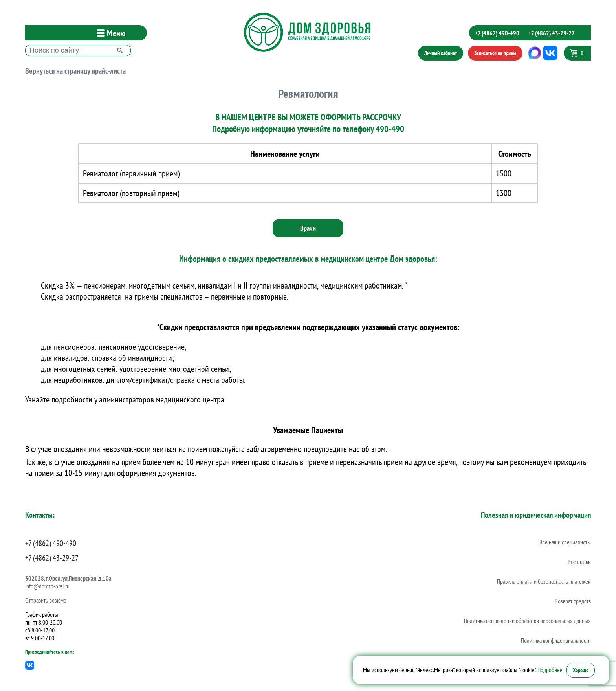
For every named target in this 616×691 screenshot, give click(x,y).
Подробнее (550, 670)
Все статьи (579, 562)
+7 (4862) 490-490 (497, 33)
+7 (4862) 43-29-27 (552, 33)
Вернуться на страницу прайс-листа (75, 71)
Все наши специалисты (565, 542)
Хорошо (581, 670)
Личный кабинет (441, 53)
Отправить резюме (46, 600)
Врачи (308, 228)
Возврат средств (573, 601)
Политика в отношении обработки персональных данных (527, 621)
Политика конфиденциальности (556, 640)
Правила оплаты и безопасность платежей (544, 581)
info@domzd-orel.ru (47, 586)
